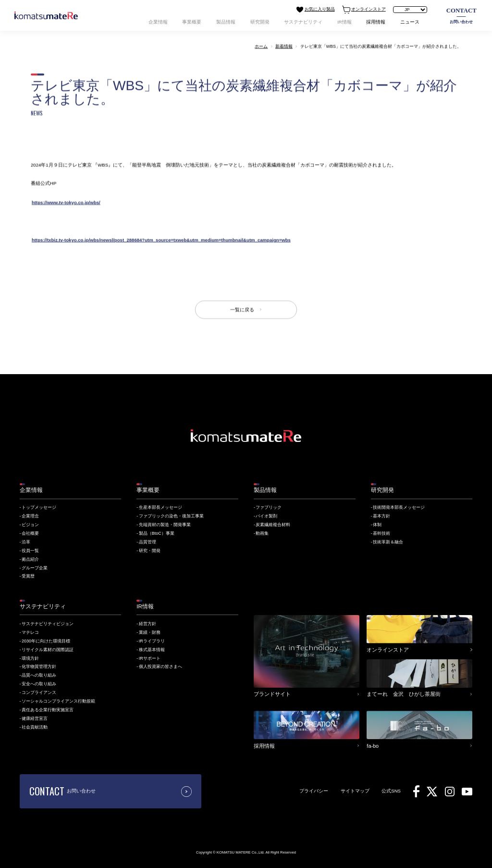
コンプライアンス (39, 692)
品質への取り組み (39, 675)
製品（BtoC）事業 (157, 533)
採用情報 (376, 22)
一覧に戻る (242, 309)
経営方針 (148, 624)
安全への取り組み (39, 684)
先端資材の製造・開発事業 (165, 525)
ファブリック (269, 507)
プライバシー (314, 791)
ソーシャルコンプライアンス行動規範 (58, 701)
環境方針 (30, 658)
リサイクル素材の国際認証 (48, 650)
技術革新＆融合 (388, 542)
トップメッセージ (39, 507)
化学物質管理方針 (39, 667)
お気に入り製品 (315, 10)
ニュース (410, 22)
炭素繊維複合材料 (273, 525)
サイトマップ (355, 791)
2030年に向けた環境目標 (46, 641)
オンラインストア (364, 10)
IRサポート (150, 658)
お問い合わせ (461, 15)
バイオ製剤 (266, 516)
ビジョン (30, 525)
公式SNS (391, 791)
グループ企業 (35, 568)
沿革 (26, 542)
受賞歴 (28, 576)
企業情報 (158, 22)
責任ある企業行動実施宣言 (48, 710)
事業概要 (192, 22)
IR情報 (344, 22)
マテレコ (30, 632)
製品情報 (226, 22)
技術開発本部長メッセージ (399, 507)
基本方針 (381, 516)
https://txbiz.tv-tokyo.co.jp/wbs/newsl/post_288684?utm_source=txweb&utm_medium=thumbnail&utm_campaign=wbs (161, 240)
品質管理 (148, 542)
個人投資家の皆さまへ (160, 667)
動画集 (262, 533)
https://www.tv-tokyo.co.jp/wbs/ (66, 202)
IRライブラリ (152, 641)
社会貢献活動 (35, 727)
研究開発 (260, 22)
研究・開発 (150, 551)
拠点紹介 (30, 559)
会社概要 (30, 533)
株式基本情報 (152, 650)
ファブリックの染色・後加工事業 (171, 516)
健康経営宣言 (35, 718)
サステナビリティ (303, 22)
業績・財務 (150, 632)
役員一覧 (30, 551)
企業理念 (30, 516)
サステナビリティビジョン (48, 624)
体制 (377, 525)
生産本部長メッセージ (160, 507)
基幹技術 (381, 533)
